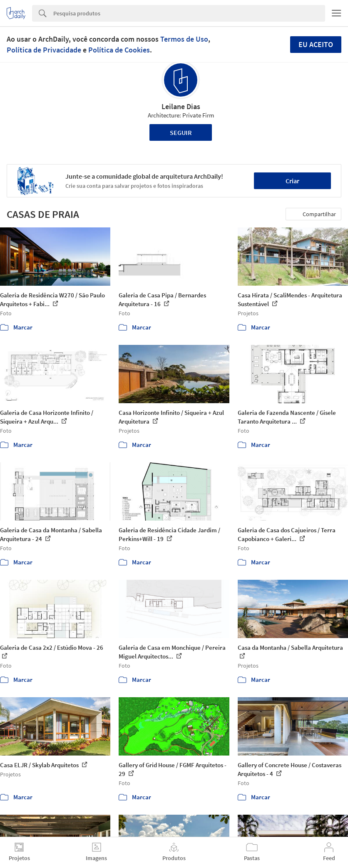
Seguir (181, 132)
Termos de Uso (184, 39)
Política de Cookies (119, 50)
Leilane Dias (181, 106)
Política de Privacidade (44, 50)
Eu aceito (316, 44)
